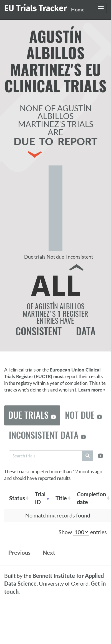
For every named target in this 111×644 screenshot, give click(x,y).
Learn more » (92, 390)
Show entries (83, 532)
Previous (19, 553)
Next (49, 553)
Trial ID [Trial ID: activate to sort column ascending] (40, 498)
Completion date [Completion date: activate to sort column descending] (91, 498)
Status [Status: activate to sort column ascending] (17, 498)
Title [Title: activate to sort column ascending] (61, 498)
